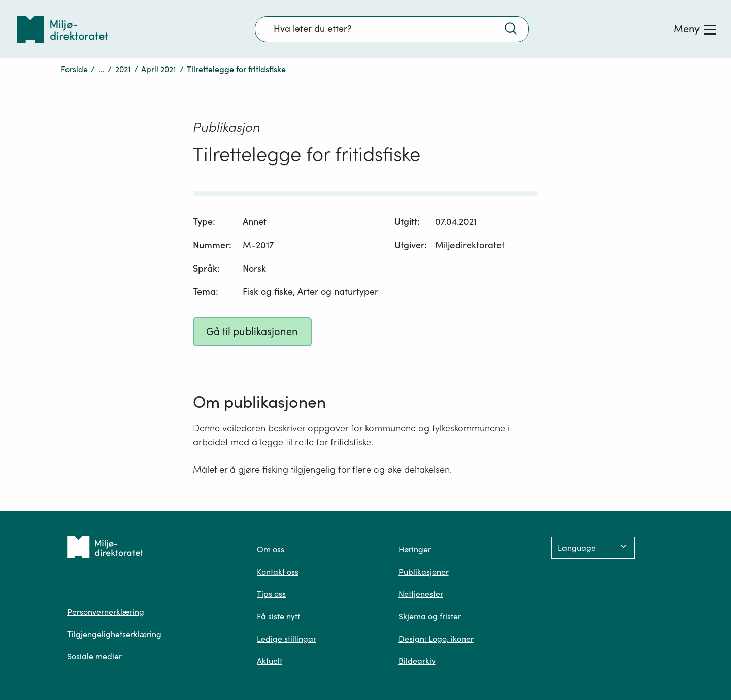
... (102, 69)
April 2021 (159, 69)
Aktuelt (270, 661)
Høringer (415, 549)
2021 (123, 69)
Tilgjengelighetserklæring (114, 634)
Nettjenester (421, 594)
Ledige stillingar (287, 639)
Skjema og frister (430, 616)
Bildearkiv (417, 661)
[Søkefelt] (392, 29)
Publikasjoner (424, 572)
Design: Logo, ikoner (436, 639)
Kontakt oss (278, 572)
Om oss (271, 549)
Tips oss (271, 594)
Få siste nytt (278, 616)
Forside (74, 69)
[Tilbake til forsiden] (62, 29)
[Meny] (695, 29)
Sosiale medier (94, 656)
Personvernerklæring (106, 612)
